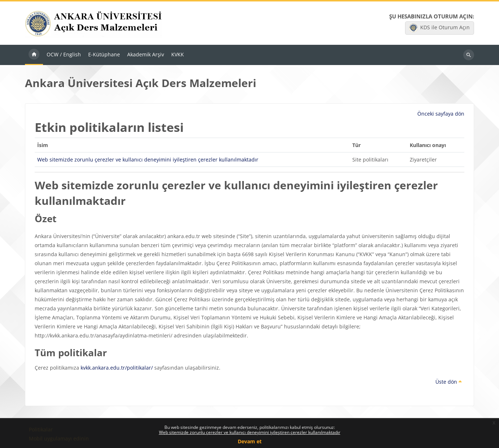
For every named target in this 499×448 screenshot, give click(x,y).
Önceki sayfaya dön (441, 114)
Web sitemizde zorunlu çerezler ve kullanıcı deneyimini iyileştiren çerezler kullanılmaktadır (250, 432)
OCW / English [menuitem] (64, 54)
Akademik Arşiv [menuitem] (146, 54)
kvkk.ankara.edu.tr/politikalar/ (117, 368)
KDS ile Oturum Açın (439, 28)
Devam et (250, 441)
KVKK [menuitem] (178, 54)
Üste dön (449, 382)
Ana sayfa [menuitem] (34, 55)
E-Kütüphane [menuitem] (104, 54)
